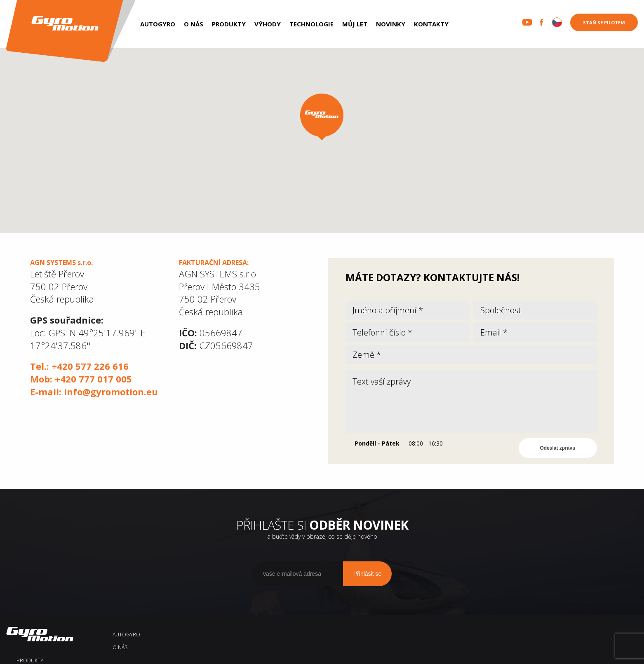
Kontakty (431, 24)
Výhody (268, 24)
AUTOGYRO (158, 24)
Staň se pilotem (604, 22)
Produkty (229, 24)
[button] (322, 117)
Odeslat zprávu (558, 459)
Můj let (355, 24)
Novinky (391, 24)
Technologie (311, 24)
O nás (194, 24)
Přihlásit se (367, 584)
